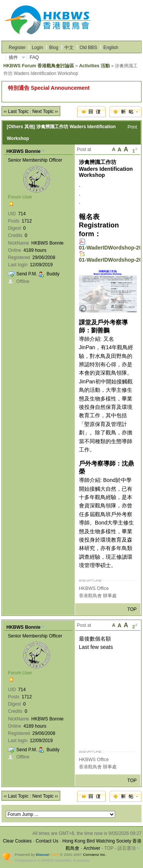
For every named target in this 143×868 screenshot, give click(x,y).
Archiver (92, 848)
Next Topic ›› (45, 111)
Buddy (53, 274)
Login (37, 48)
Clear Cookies (17, 841)
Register (17, 48)
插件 (13, 57)
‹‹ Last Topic (16, 111)
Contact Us (47, 841)
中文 (69, 48)
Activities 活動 (94, 66)
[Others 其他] (21, 127)
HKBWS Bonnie (23, 151)
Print (133, 127)
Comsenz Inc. (95, 854)
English (111, 48)
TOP (132, 609)
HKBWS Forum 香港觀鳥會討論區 (39, 66)
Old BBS (88, 48)
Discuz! (43, 854)
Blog (54, 48)
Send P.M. (27, 274)
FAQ (34, 57)
